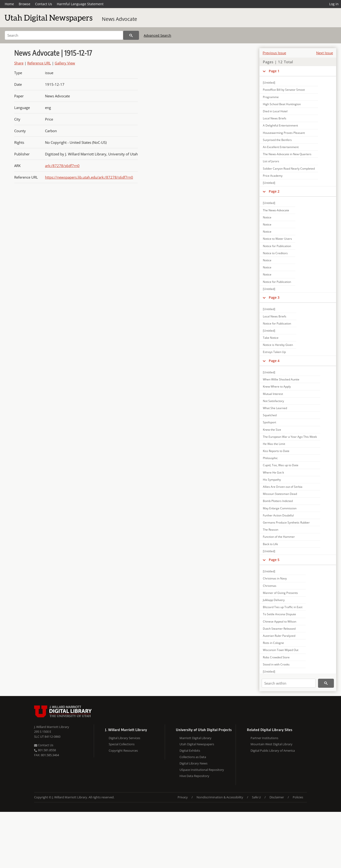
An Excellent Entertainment (281, 147)
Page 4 (274, 361)
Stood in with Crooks (276, 664)
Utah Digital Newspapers (197, 744)
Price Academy (273, 176)
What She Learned (275, 408)
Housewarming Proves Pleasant (284, 133)
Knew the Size (272, 430)
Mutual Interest (273, 394)
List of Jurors (271, 161)
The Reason (271, 530)
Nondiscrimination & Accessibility (220, 797)
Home (9, 4)
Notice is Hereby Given (278, 345)
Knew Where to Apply (277, 387)
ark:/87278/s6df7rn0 (62, 166)
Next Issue (325, 53)
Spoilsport (269, 422)
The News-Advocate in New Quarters (287, 154)
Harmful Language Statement (80, 4)
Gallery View (65, 63)
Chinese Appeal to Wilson (280, 622)
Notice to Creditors (275, 253)
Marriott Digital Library (195, 738)
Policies (298, 797)
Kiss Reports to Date (276, 451)
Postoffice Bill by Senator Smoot (284, 90)
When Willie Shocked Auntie (281, 379)
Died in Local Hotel (275, 111)
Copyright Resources (123, 750)
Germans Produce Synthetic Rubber (286, 522)
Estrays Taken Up (274, 352)
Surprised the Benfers (277, 140)
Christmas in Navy (275, 578)
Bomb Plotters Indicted (278, 501)
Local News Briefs (275, 118)
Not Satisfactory (273, 401)
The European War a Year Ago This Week (290, 437)
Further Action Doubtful (278, 515)
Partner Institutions (264, 738)
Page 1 (274, 71)
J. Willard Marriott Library (52, 727)
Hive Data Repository (194, 776)
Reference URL (39, 63)
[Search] (64, 35)
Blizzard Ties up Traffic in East (283, 607)
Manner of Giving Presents (280, 593)
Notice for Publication (277, 246)
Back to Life (270, 544)
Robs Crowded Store (276, 657)
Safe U (256, 797)
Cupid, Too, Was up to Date (281, 465)
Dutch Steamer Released (279, 629)
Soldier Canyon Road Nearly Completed (289, 169)
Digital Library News (193, 763)
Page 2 (274, 191)
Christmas (270, 586)
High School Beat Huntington (282, 104)
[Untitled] (269, 83)
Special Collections (122, 744)
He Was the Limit (274, 444)
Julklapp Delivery (274, 600)
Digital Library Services (124, 738)
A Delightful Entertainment (280, 125)
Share (19, 63)
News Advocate (119, 19)
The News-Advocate (276, 210)
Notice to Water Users (277, 239)
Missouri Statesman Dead (280, 494)
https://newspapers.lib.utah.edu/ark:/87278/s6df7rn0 (89, 177)
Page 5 (274, 560)
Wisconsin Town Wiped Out (281, 650)
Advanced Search (157, 35)
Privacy (183, 797)
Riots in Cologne (273, 643)
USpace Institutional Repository (202, 770)
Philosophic (270, 458)
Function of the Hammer (279, 537)
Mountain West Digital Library (271, 744)
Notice (267, 217)
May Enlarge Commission (280, 508)
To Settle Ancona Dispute (279, 614)
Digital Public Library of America (273, 750)
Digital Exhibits (190, 750)
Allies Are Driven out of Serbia (283, 487)
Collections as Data (193, 757)
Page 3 (274, 297)
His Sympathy (272, 480)
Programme (271, 97)
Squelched (270, 415)
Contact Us (44, 4)
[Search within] (289, 683)
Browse (25, 4)
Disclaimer (277, 797)
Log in (334, 4)
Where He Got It (273, 472)
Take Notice (271, 338)
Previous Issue (274, 53)
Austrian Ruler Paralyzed (279, 636)
